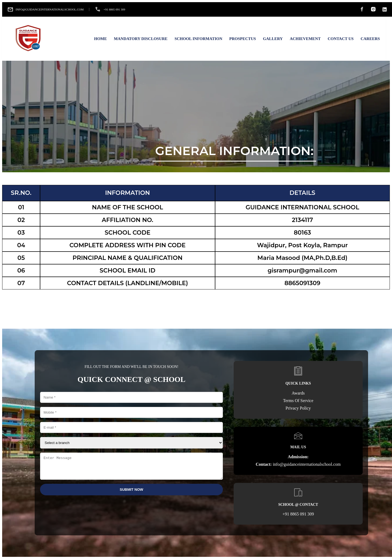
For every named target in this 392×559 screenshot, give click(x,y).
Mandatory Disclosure (141, 39)
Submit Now (131, 494)
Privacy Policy (298, 408)
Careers (370, 39)
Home (101, 39)
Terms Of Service (298, 401)
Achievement (305, 39)
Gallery (273, 39)
